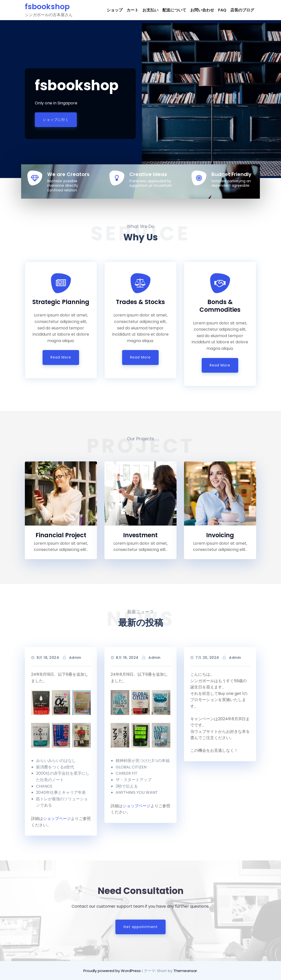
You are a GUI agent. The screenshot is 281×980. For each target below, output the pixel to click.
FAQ (222, 10)
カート (133, 10)
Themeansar (185, 971)
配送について (174, 10)
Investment (140, 535)
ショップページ (57, 819)
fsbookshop (47, 7)
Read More (61, 357)
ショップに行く (56, 120)
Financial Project (61, 535)
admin (75, 658)
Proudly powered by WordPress (113, 971)
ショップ (115, 10)
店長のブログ (242, 10)
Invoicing (220, 535)
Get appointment (140, 927)
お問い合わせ (202, 10)
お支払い (150, 10)
